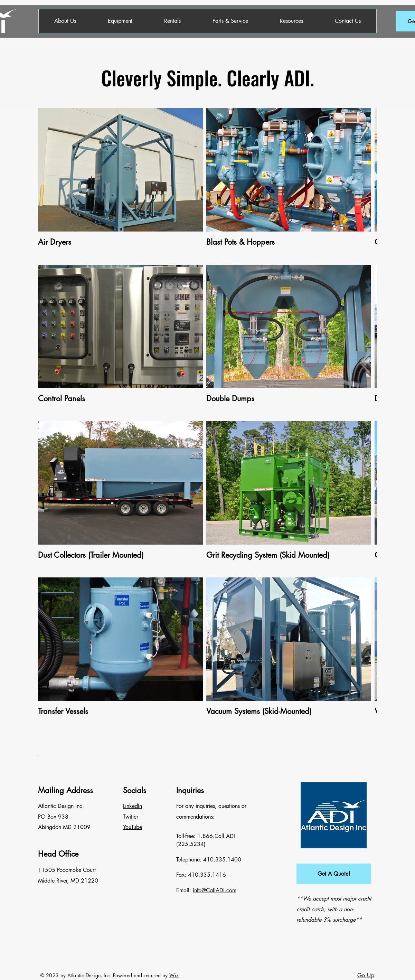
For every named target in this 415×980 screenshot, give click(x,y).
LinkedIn (133, 806)
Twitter (131, 817)
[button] (334, 874)
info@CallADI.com (215, 890)
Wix (174, 975)
